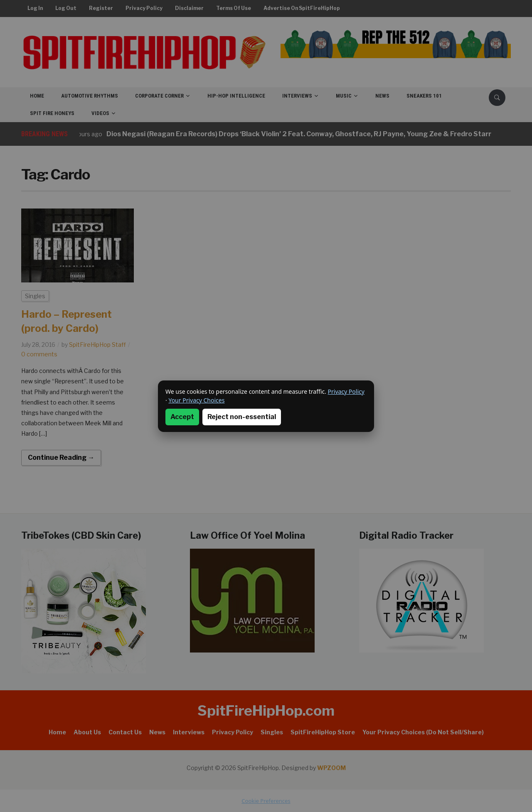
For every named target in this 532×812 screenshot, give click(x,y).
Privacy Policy (346, 391)
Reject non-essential (242, 417)
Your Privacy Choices (196, 400)
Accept (182, 417)
